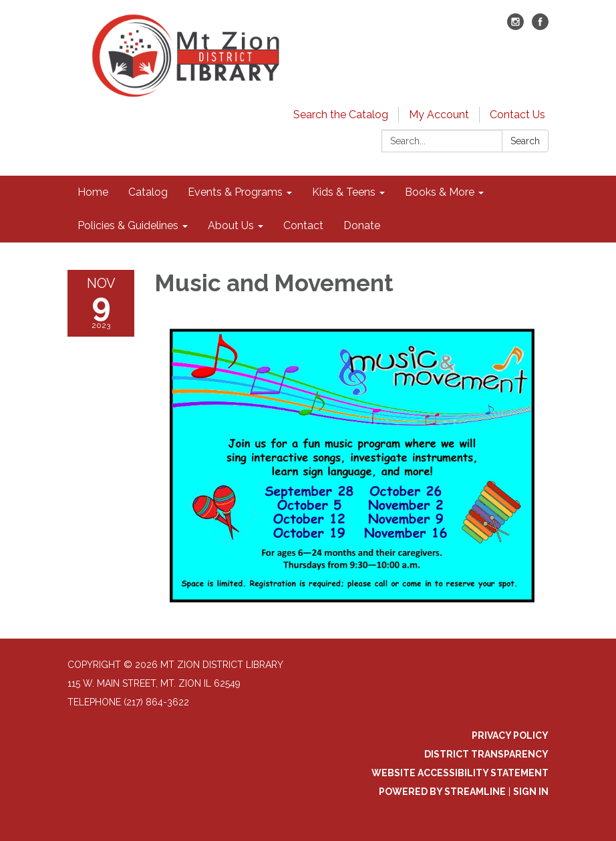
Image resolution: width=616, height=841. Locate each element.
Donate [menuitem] (362, 225)
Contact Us (517, 115)
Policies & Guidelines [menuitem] (128, 225)
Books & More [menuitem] (440, 192)
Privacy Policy (510, 735)
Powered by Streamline (442, 792)
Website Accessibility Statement (460, 773)
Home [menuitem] (93, 192)
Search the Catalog (341, 115)
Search (525, 141)
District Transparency (486, 754)
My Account (439, 115)
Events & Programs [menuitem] (235, 192)
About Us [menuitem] (231, 225)
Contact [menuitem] (303, 225)
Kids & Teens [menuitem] (344, 192)
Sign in (531, 792)
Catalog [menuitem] (148, 192)
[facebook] (540, 26)
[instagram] (515, 26)
